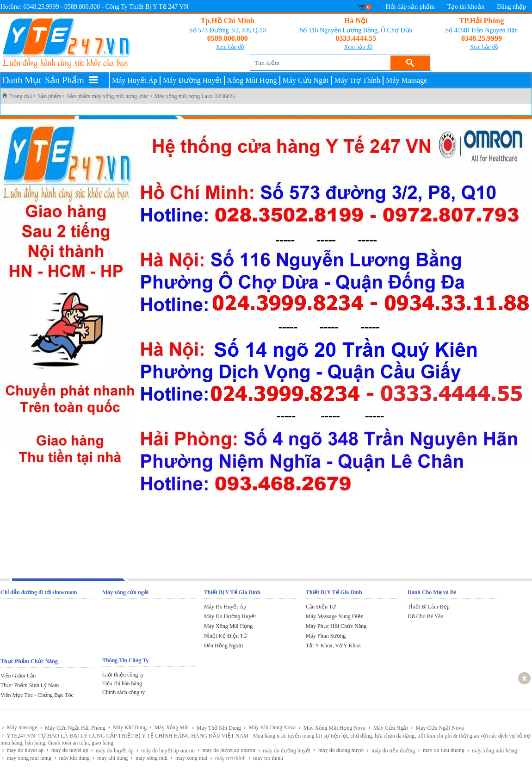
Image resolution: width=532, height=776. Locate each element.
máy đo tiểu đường (391, 750)
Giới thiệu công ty (123, 675)
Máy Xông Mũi (169, 727)
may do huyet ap (23, 750)
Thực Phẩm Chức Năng (29, 661)
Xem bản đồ (230, 47)
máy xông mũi (149, 758)
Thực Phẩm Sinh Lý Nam (30, 685)
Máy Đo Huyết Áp (225, 607)
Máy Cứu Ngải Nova (437, 728)
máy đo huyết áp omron (166, 750)
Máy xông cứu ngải (125, 592)
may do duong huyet (338, 750)
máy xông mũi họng (492, 750)
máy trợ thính (228, 758)
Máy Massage (406, 80)
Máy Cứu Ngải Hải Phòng (72, 728)
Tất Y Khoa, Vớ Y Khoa (333, 646)
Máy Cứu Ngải (306, 80)
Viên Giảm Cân (18, 676)
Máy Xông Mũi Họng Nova (332, 728)
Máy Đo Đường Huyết (230, 616)
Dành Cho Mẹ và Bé (432, 592)
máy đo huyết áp (112, 750)
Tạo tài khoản (466, 7)
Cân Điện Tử (321, 607)
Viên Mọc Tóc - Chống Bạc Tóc (37, 695)
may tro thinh (266, 758)
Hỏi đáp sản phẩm (410, 7)
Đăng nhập (511, 7)
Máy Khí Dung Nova (270, 727)
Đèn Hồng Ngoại (224, 646)
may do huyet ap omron (226, 750)
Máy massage (19, 727)
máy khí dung (72, 758)
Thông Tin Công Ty (125, 660)
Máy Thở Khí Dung (216, 728)
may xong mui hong (27, 758)
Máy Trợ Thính (358, 80)
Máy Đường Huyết (192, 80)
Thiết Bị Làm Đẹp (429, 607)
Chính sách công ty (124, 692)
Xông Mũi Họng (252, 80)
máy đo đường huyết (285, 750)
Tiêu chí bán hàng (122, 683)
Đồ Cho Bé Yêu (426, 616)
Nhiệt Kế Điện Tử (226, 636)
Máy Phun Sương (326, 636)
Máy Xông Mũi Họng (228, 626)
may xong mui (189, 758)
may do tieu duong (441, 750)
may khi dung (110, 758)
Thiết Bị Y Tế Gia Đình (232, 592)
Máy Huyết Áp (135, 80)
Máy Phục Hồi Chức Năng (336, 626)
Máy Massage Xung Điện (335, 616)
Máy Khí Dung (127, 727)
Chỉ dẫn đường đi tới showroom (39, 592)
